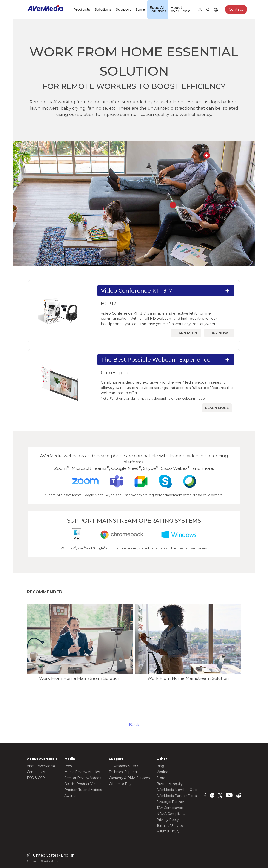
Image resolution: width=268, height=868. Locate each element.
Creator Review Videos (83, 778)
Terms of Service (170, 826)
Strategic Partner (170, 802)
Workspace (165, 772)
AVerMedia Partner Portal (177, 796)
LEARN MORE (186, 333)
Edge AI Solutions (158, 9)
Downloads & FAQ (123, 766)
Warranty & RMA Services (129, 778)
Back (134, 725)
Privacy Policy (168, 820)
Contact (236, 9)
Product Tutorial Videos (83, 790)
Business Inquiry (170, 784)
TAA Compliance (170, 808)
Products (82, 9)
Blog (160, 766)
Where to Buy (120, 784)
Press (69, 766)
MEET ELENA (168, 832)
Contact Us (36, 772)
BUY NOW (219, 333)
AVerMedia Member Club (177, 790)
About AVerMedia (181, 9)
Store (140, 9)
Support (123, 9)
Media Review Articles (82, 772)
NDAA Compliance (172, 814)
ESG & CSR (36, 778)
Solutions (103, 9)
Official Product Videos (83, 784)
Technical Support (123, 772)
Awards (70, 796)
